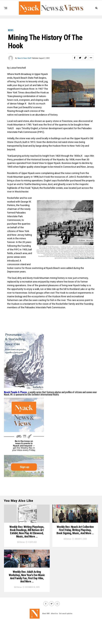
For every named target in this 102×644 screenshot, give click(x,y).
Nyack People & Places (15, 392)
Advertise (54, 635)
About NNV (46, 635)
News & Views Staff (24, 58)
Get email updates (66, 635)
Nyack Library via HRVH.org (84, 258)
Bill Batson (21, 554)
